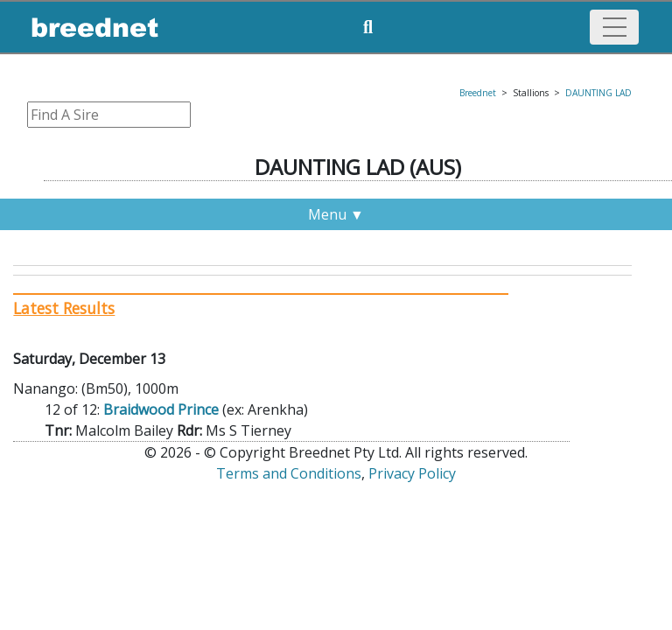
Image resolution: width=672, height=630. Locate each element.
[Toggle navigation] (614, 27)
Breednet (478, 93)
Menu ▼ (336, 214)
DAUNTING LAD (598, 93)
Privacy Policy (412, 473)
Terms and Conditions (289, 473)
